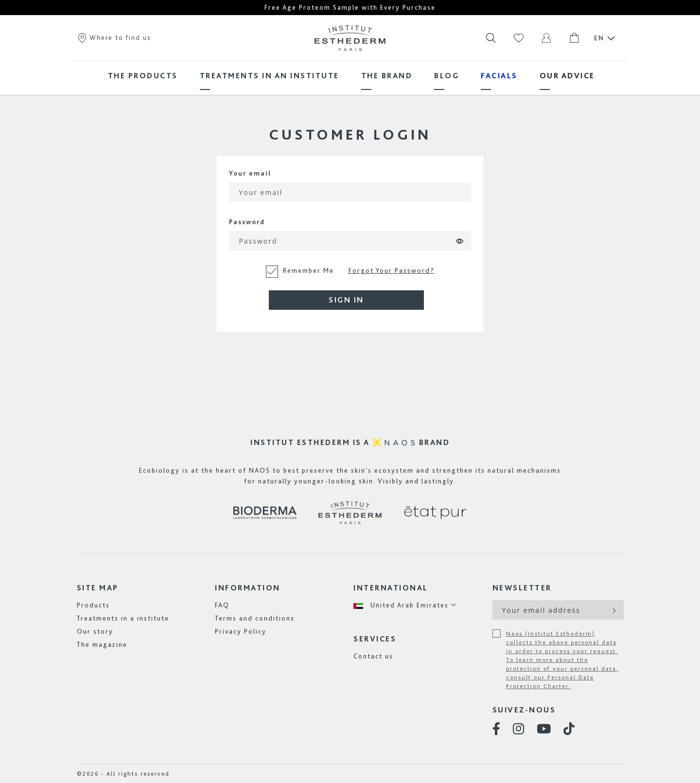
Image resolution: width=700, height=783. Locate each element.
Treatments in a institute (123, 618)
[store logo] (350, 38)
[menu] (350, 76)
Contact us (373, 656)
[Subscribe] (613, 610)
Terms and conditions (255, 618)
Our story (95, 631)
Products (93, 605)
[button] (405, 605)
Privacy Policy (241, 631)
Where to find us (114, 37)
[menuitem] (143, 76)
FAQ (222, 605)
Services (375, 639)
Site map (98, 588)
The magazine (102, 644)
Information (248, 588)
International (391, 588)
